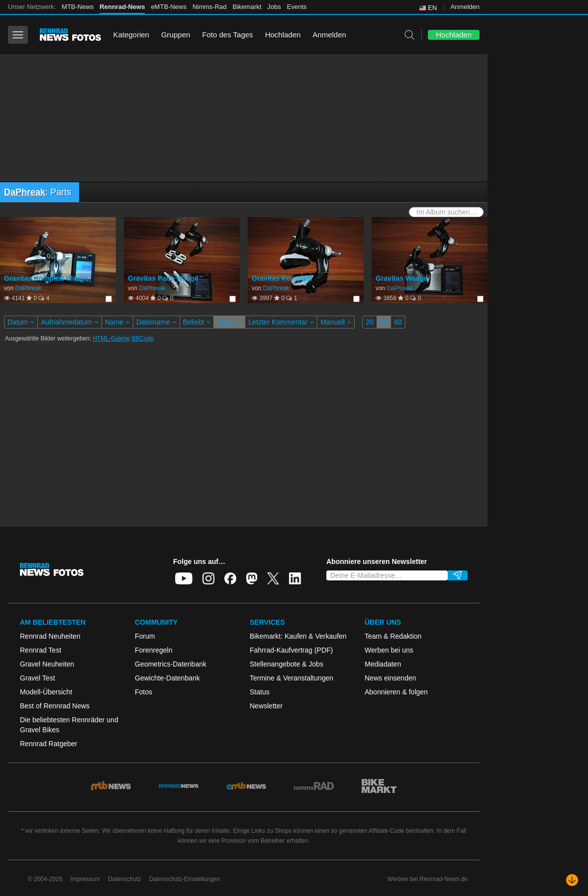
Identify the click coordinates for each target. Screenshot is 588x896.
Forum (145, 636)
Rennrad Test (41, 650)
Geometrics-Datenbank (171, 664)
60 (398, 322)
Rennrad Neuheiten (50, 636)
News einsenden (391, 678)
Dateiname (156, 322)
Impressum (85, 879)
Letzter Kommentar (281, 322)
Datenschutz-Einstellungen (185, 879)
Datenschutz (125, 879)
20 (370, 322)
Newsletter (266, 706)
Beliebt (197, 322)
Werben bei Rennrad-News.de (428, 879)
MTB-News (78, 7)
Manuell (336, 322)
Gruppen (176, 35)
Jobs (274, 7)
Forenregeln (154, 650)
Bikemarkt (247, 7)
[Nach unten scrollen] (572, 880)
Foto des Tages (227, 35)
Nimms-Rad (210, 7)
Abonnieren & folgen (396, 692)
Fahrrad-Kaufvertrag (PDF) (291, 650)
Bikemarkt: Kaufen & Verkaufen (298, 636)
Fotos (144, 692)
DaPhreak (25, 192)
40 (384, 322)
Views (229, 322)
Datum (21, 322)
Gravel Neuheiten (47, 664)
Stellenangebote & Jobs (287, 664)
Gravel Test (38, 678)
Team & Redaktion (393, 636)
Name (117, 322)
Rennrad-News (122, 7)
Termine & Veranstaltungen (292, 678)
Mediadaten (383, 664)
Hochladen (283, 35)
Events (297, 7)
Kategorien (131, 35)
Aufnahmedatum (70, 322)
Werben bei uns (389, 650)
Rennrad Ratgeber (49, 744)
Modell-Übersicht (46, 692)
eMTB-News (169, 7)
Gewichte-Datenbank (167, 678)
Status (260, 692)
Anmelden (465, 7)
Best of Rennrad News (55, 706)
